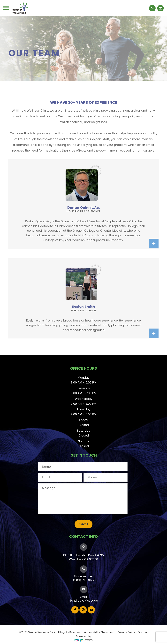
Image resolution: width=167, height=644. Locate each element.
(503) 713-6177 (84, 580)
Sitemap (143, 632)
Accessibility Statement (99, 632)
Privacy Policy (126, 632)
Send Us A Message (84, 601)
